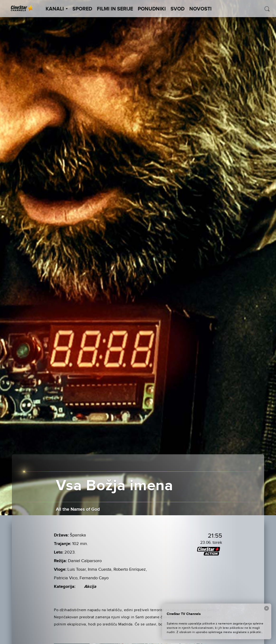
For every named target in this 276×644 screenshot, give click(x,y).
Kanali (57, 9)
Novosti (200, 9)
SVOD (178, 9)
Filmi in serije (115, 9)
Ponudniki (152, 9)
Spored (82, 9)
